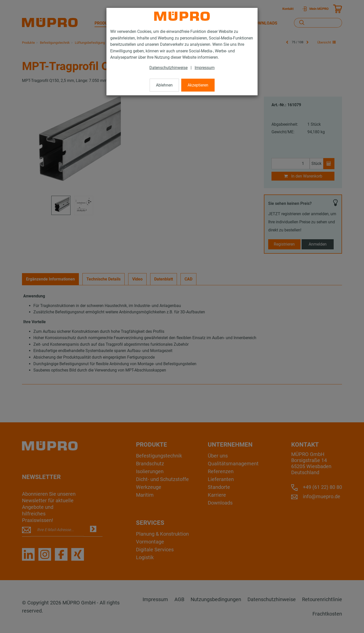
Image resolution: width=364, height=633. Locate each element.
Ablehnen (164, 85)
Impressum (205, 68)
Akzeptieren (198, 85)
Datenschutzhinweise (168, 68)
